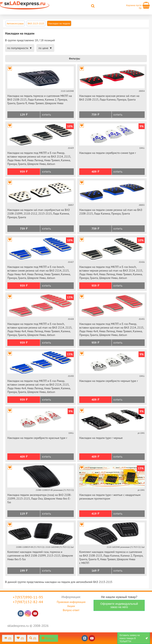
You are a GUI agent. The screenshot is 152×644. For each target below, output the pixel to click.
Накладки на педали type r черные (101, 438)
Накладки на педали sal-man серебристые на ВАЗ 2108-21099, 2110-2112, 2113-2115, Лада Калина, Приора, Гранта (39, 214)
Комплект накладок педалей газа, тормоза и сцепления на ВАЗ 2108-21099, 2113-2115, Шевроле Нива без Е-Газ (40, 556)
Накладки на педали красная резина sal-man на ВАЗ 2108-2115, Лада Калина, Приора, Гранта (109, 98)
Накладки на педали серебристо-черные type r (109, 381)
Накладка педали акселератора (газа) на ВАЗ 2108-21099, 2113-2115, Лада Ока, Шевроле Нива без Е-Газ (39, 499)
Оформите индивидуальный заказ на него (119, 605)
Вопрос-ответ (71, 610)
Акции (71, 606)
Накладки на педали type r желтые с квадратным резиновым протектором (110, 497)
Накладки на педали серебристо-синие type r (108, 153)
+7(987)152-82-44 (28, 602)
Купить (46, 115)
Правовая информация (71, 602)
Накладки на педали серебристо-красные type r (37, 438)
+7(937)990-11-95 (28, 597)
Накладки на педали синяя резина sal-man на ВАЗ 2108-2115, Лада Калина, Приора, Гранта (111, 212)
